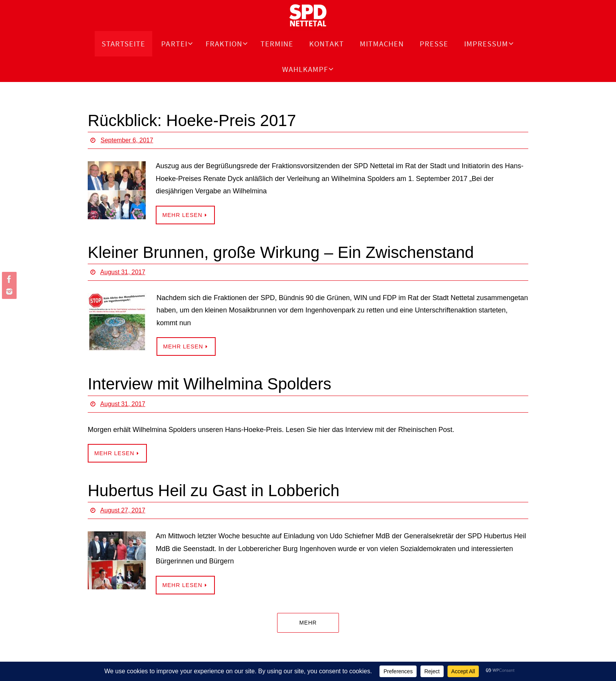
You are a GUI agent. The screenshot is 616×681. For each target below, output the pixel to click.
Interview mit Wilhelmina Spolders (209, 384)
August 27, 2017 (123, 510)
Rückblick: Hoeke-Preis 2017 (192, 120)
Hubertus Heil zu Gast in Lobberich (214, 491)
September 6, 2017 (127, 140)
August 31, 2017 (123, 272)
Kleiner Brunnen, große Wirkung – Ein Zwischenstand (281, 252)
